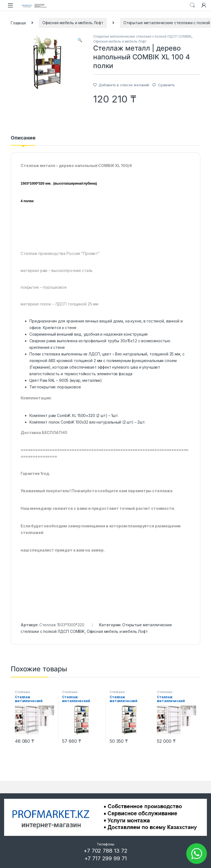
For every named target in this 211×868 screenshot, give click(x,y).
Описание (23, 138)
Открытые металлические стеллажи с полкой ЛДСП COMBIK (142, 36)
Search (192, 5)
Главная (18, 23)
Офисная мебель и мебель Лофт (73, 23)
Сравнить (166, 85)
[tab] (23, 140)
